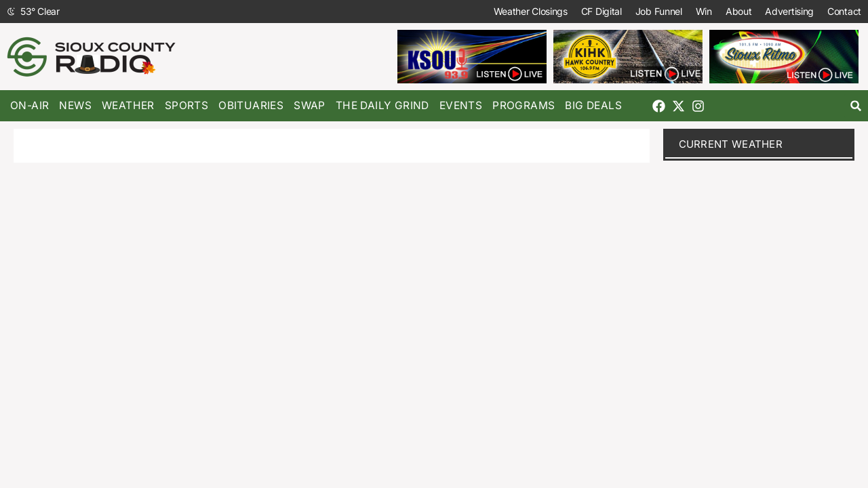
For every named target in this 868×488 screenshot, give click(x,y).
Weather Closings (531, 11)
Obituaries (251, 105)
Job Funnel (659, 11)
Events (461, 105)
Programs (524, 105)
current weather (731, 144)
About (739, 11)
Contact (844, 11)
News (75, 105)
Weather (128, 105)
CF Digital (601, 11)
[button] (856, 106)
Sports (186, 105)
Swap (310, 105)
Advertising (789, 11)
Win (704, 11)
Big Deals (593, 105)
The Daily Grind (382, 105)
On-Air (29, 105)
